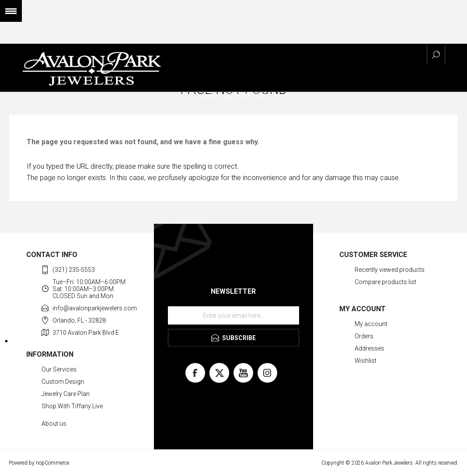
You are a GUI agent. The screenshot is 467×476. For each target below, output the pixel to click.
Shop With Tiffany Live (72, 406)
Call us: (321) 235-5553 (234, 96)
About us (54, 424)
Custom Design (63, 382)
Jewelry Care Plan (66, 394)
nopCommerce (52, 463)
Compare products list (385, 282)
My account (371, 324)
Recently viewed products (390, 270)
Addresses (369, 348)
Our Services (59, 369)
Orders (364, 336)
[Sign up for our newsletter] (233, 316)
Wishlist (366, 361)
